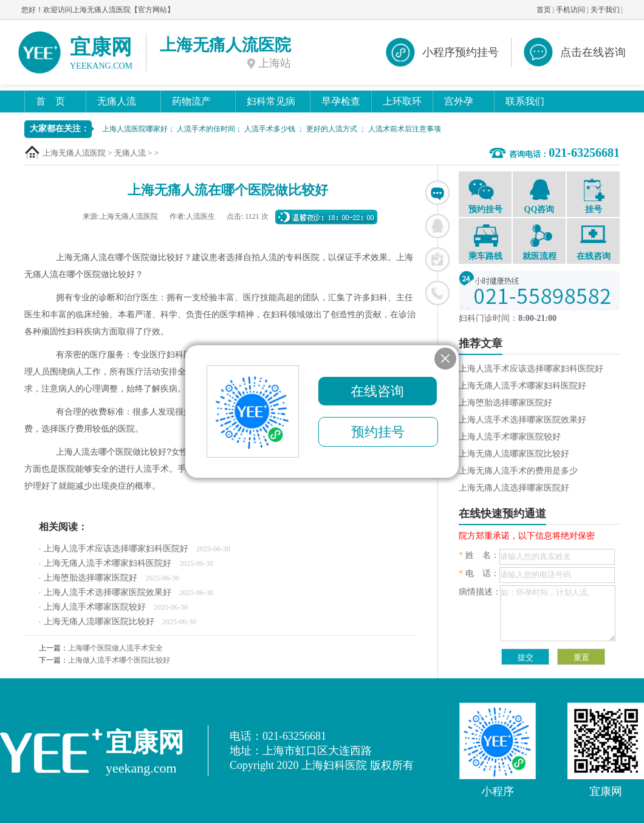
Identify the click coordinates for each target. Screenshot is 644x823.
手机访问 (570, 10)
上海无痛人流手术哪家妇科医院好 (108, 563)
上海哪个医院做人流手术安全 (115, 648)
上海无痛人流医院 (74, 153)
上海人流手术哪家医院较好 (95, 607)
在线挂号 (437, 260)
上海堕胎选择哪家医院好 (91, 578)
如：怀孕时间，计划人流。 (558, 613)
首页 (544, 10)
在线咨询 (437, 193)
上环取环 (402, 101)
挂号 (593, 196)
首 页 (50, 101)
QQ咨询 (539, 196)
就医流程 (539, 243)
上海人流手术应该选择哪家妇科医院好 (116, 549)
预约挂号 (485, 196)
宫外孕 (459, 101)
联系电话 (437, 293)
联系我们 (525, 101)
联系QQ (437, 226)
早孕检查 (341, 101)
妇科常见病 (271, 101)
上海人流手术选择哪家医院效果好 (108, 592)
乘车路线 (485, 243)
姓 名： (479, 555)
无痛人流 (117, 101)
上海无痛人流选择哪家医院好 (514, 488)
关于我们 (605, 10)
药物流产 (191, 101)
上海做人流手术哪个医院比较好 (119, 660)
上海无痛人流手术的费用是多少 (518, 471)
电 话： (479, 573)
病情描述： (480, 592)
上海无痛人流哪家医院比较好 (99, 622)
